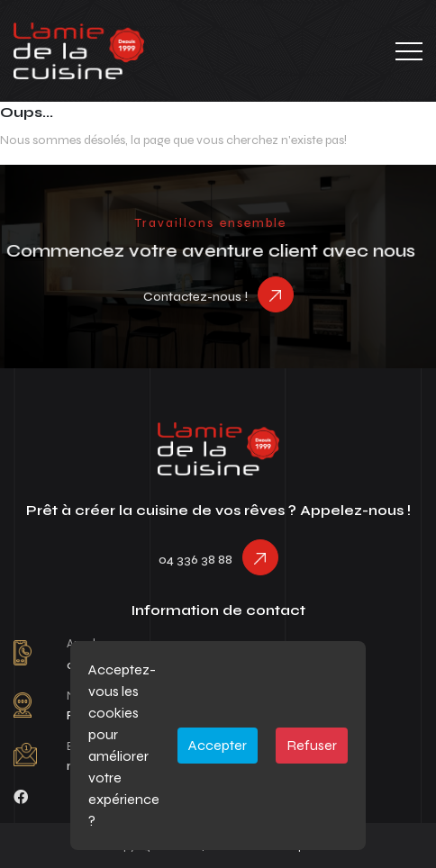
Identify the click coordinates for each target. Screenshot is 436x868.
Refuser (312, 745)
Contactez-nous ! (195, 297)
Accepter (218, 745)
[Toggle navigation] (409, 51)
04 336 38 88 (195, 560)
